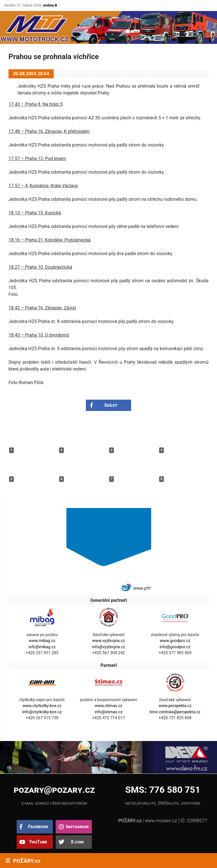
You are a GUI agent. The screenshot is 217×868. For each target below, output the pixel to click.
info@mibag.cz (42, 647)
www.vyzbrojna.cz (109, 641)
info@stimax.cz (108, 712)
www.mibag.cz (42, 641)
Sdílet (111, 405)
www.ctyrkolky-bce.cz (42, 706)
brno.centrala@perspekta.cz (175, 712)
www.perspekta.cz (175, 706)
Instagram (77, 827)
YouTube (38, 842)
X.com (77, 842)
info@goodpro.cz (175, 647)
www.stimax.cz (109, 706)
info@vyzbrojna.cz (109, 647)
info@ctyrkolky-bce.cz (42, 712)
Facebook (38, 827)
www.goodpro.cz (175, 641)
